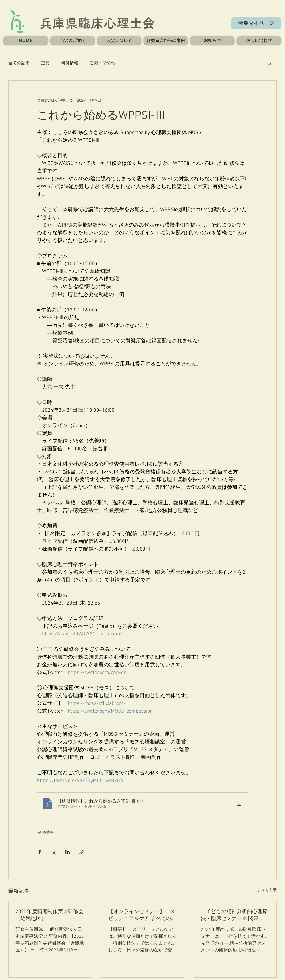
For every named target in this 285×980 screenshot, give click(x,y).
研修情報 (70, 63)
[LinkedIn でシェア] (68, 852)
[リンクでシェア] (82, 852)
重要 (45, 63)
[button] (73, 40)
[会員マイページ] (256, 23)
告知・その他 (103, 63)
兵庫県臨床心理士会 (97, 23)
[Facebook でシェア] (40, 852)
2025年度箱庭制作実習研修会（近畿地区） (49, 915)
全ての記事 (19, 63)
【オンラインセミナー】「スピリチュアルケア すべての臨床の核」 (142, 915)
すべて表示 (267, 890)
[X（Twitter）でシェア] (54, 852)
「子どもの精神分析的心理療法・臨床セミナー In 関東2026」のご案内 (234, 915)
